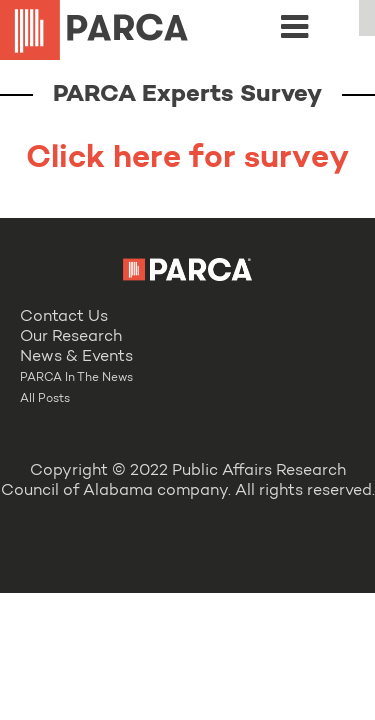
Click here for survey (187, 159)
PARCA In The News (76, 378)
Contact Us (64, 317)
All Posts (45, 399)
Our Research (71, 337)
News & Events (76, 357)
